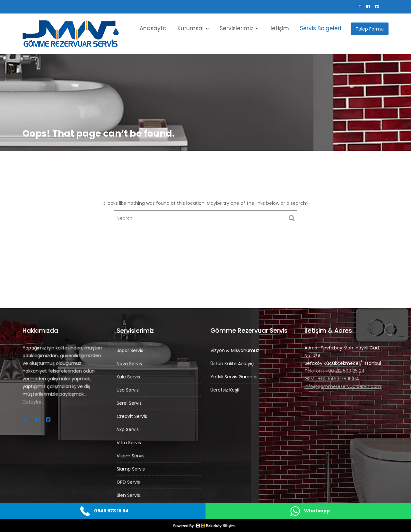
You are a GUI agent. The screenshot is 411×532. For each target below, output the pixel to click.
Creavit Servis (132, 416)
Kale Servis (129, 377)
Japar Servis (130, 351)
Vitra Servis (129, 442)
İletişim (279, 28)
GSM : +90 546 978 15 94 (332, 378)
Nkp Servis (128, 429)
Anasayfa (153, 28)
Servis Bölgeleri (320, 28)
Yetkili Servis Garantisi (235, 376)
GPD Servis (129, 481)
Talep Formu (370, 29)
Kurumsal (191, 28)
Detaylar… (34, 401)
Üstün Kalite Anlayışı (233, 364)
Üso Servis (128, 390)
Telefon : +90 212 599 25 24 (335, 371)
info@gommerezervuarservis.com (343, 386)
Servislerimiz (236, 28)
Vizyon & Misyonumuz (235, 350)
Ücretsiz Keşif (225, 389)
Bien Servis (129, 494)
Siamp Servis (131, 468)
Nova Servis (130, 364)
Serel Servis (130, 403)
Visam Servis (131, 455)
